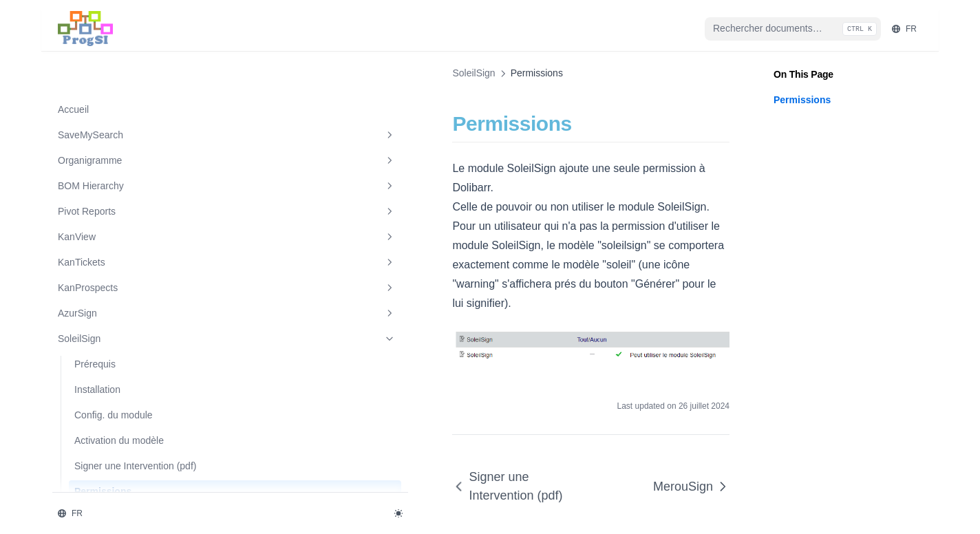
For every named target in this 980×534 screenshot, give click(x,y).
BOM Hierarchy (126, 132)
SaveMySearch (126, 81)
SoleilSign (126, 285)
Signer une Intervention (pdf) (124, 419)
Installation (97, 335)
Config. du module (114, 361)
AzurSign (126, 259)
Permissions (103, 451)
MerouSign (126, 478)
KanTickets (126, 209)
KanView (126, 183)
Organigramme (126, 107)
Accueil (73, 55)
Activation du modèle (119, 386)
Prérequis (95, 310)
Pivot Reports (126, 158)
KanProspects (126, 234)
